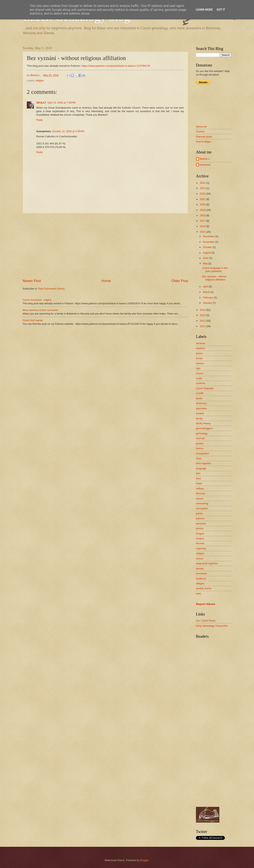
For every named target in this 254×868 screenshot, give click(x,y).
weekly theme (204, 588)
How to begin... (204, 142)
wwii (198, 594)
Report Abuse (206, 604)
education (201, 408)
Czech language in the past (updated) (215, 269)
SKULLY (41, 103)
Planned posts (204, 137)
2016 (203, 226)
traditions (201, 579)
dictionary (201, 403)
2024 (203, 183)
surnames (202, 573)
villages (200, 583)
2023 (203, 188)
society (200, 569)
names (200, 499)
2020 (203, 204)
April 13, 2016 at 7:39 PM (61, 103)
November (209, 242)
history (200, 448)
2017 (203, 221)
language (201, 468)
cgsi (198, 368)
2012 (203, 321)
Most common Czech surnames (40, 310)
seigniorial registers (207, 563)
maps (199, 483)
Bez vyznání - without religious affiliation (214, 278)
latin (198, 473)
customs (201, 383)
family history (203, 423)
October (208, 247)
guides (200, 443)
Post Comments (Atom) (51, 289)
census (200, 363)
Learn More (204, 10)
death (199, 398)
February (208, 297)
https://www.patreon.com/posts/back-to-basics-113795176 (116, 66)
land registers (203, 463)
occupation (202, 508)
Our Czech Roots (206, 621)
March (207, 292)
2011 (203, 326)
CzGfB (200, 393)
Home (106, 281)
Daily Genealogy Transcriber (212, 626)
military (200, 488)
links (198, 478)
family (199, 418)
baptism (200, 348)
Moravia (200, 493)
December (209, 236)
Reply (39, 120)
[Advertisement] (105, 246)
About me (201, 127)
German (201, 438)
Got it (221, 10)
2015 (203, 232)
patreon (200, 518)
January (208, 303)
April (206, 286)
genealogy (202, 433)
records (200, 543)
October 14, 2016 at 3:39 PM (68, 131)
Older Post (180, 281)
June (206, 258)
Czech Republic (205, 388)
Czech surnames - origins (37, 300)
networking (202, 503)
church (200, 373)
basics (200, 353)
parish (199, 513)
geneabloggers (204, 428)
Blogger (145, 860)
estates (200, 413)
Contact (200, 131)
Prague (200, 534)
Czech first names (33, 320)
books (199, 358)
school (200, 559)
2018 (203, 215)
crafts (199, 378)
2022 (203, 194)
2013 (203, 315)
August (207, 253)
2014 (203, 310)
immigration (203, 453)
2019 (203, 210)
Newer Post (32, 281)
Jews (199, 458)
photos (200, 528)
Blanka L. (205, 159)
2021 (203, 199)
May (206, 263)
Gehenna (205, 165)
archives (201, 343)
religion (40, 81)
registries (201, 548)
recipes (200, 538)
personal (201, 523)
